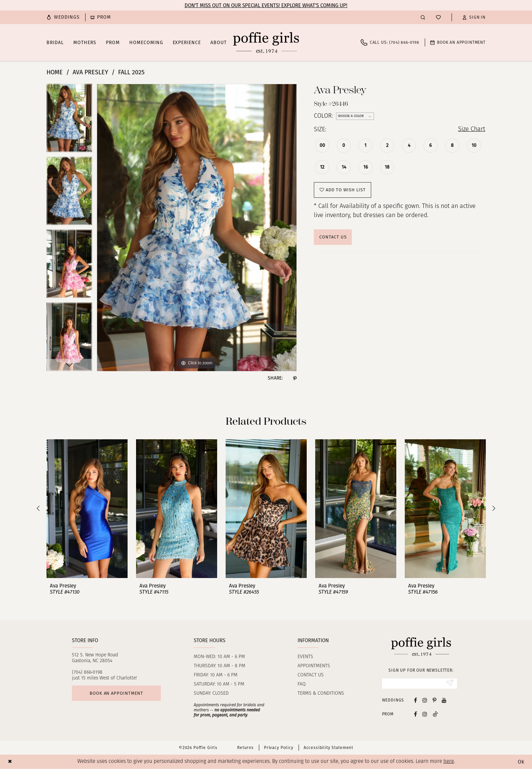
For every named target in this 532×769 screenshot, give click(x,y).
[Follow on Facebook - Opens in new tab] (415, 714)
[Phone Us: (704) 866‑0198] (390, 42)
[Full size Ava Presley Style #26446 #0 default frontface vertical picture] (197, 228)
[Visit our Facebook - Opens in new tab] (415, 700)
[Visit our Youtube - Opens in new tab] (444, 700)
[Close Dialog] (10, 762)
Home (55, 72)
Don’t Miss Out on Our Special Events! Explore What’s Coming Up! (266, 5)
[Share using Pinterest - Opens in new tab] (295, 378)
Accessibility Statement (328, 748)
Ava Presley (90, 72)
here (449, 762)
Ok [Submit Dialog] (521, 762)
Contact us (311, 675)
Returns (245, 748)
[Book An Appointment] (458, 42)
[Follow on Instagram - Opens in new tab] (425, 714)
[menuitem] (63, 17)
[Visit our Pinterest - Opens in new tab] (434, 700)
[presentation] (87, 509)
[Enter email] (420, 684)
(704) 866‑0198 (87, 672)
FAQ (302, 684)
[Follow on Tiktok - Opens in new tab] (435, 714)
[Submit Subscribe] (450, 684)
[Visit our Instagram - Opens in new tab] (425, 700)
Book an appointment (116, 693)
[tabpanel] (69, 120)
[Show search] (423, 17)
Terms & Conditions (321, 694)
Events (305, 657)
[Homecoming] (101, 17)
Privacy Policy (279, 748)
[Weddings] (63, 17)
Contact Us (333, 237)
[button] (474, 17)
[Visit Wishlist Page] (438, 17)
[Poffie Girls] (266, 42)
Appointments (314, 666)
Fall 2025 (131, 72)
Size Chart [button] (471, 130)
